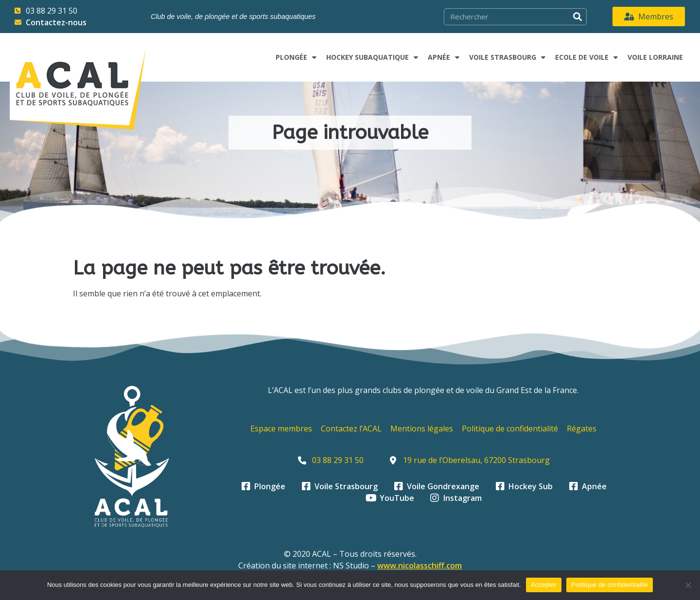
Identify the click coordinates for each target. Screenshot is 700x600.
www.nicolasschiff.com (420, 566)
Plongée (296, 57)
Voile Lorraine (655, 57)
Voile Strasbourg (507, 57)
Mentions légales (422, 429)
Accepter (544, 585)
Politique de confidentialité (510, 429)
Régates (582, 429)
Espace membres (281, 429)
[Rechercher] (578, 17)
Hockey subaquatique (372, 57)
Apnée (444, 57)
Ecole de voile (586, 57)
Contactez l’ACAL (351, 429)
